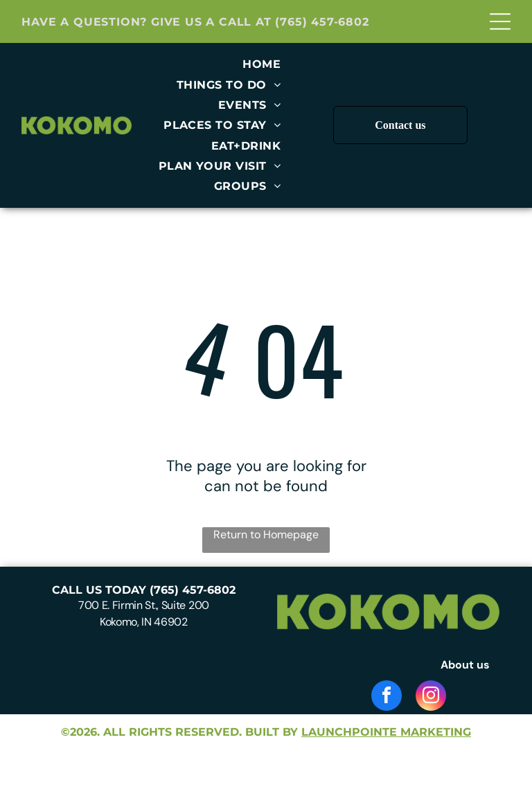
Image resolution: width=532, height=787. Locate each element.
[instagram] (431, 697)
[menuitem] (261, 64)
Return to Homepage (266, 534)
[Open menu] (500, 21)
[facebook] (387, 697)
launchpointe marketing (386, 732)
